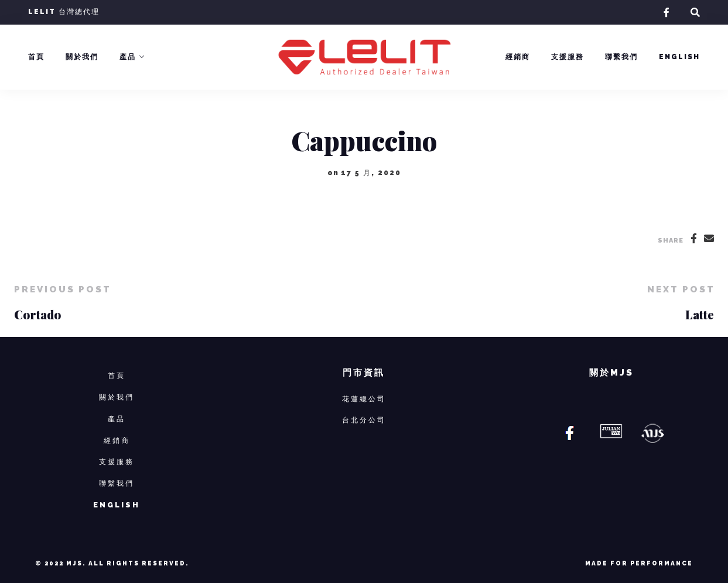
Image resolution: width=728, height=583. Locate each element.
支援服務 (568, 57)
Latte (700, 314)
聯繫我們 (621, 57)
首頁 (36, 57)
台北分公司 (364, 420)
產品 (128, 57)
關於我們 (82, 57)
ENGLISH (117, 505)
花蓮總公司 (364, 399)
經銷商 (518, 57)
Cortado (37, 314)
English (679, 57)
